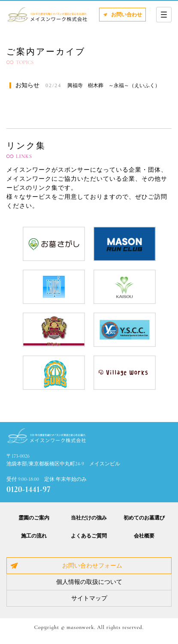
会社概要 (144, 536)
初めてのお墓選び (144, 518)
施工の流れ (34, 536)
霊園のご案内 (34, 518)
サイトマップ (89, 598)
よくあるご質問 (89, 536)
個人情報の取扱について (89, 582)
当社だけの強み (89, 518)
